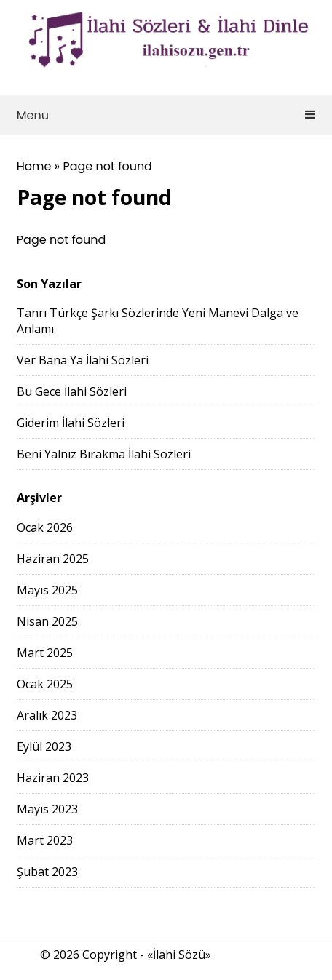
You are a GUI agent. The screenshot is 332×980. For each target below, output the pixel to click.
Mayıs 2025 (47, 590)
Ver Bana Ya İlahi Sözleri (83, 360)
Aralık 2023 (47, 715)
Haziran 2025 (53, 559)
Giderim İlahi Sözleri (71, 423)
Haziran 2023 (53, 778)
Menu (166, 115)
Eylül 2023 (44, 746)
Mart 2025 (45, 653)
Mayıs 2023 (47, 809)
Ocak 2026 (45, 527)
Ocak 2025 (45, 684)
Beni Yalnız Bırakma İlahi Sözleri (104, 454)
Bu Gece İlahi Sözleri (72, 391)
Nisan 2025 (47, 621)
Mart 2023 (45, 840)
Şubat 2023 (47, 872)
